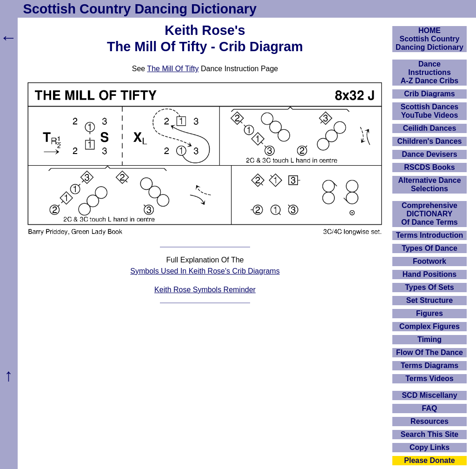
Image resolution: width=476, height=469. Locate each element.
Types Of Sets (430, 287)
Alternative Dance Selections (429, 184)
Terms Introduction (430, 235)
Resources (430, 421)
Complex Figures (430, 326)
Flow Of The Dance (430, 352)
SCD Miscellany (429, 395)
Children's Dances (430, 141)
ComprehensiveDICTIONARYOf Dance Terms (430, 214)
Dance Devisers (429, 154)
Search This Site (430, 434)
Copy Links (430, 447)
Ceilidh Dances (430, 128)
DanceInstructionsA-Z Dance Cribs (430, 72)
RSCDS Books (429, 167)
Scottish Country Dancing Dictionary (140, 9)
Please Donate (429, 460)
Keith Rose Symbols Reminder (205, 290)
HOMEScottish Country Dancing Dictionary (430, 39)
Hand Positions (430, 274)
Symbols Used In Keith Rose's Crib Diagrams (205, 271)
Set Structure (430, 300)
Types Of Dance (430, 248)
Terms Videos (429, 379)
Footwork (430, 261)
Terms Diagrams (430, 365)
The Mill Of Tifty (173, 69)
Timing (430, 339)
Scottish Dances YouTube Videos (430, 111)
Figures (430, 313)
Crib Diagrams (429, 94)
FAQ (430, 408)
